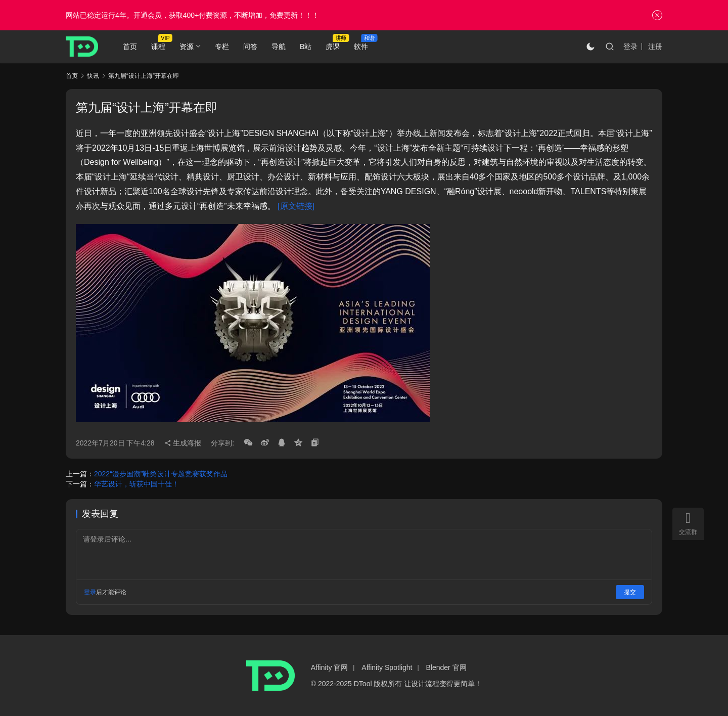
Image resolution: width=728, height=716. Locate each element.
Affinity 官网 (330, 667)
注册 (655, 47)
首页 (130, 47)
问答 (250, 47)
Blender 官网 (446, 667)
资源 (187, 47)
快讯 (93, 76)
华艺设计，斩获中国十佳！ (136, 484)
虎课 (333, 47)
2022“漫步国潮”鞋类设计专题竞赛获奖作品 (161, 474)
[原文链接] (296, 206)
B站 (306, 47)
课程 (158, 47)
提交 (630, 592)
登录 (630, 47)
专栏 (222, 47)
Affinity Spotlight (387, 667)
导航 (279, 47)
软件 (361, 47)
